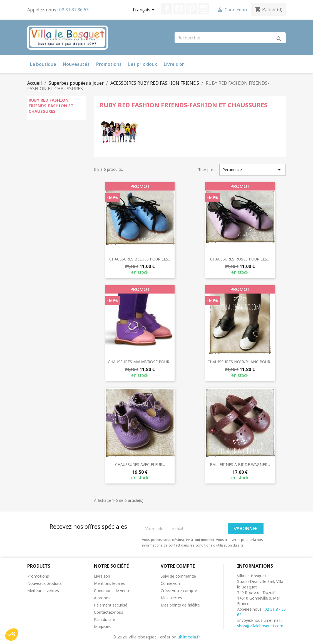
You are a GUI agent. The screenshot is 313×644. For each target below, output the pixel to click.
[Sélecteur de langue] (145, 10)
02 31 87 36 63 (74, 10)
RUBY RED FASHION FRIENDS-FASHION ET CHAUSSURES (51, 106)
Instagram (203, 9)
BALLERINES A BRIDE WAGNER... (240, 464)
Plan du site (105, 619)
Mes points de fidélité (180, 605)
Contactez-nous (109, 612)
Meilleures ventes (43, 591)
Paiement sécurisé (111, 605)
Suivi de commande (178, 576)
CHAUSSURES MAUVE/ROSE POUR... (140, 362)
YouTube (179, 9)
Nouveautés (76, 64)
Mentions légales (109, 583)
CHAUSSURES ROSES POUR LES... (240, 259)
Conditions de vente (112, 591)
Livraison (102, 576)
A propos (102, 598)
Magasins (103, 627)
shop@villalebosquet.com (260, 626)
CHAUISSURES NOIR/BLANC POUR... (240, 362)
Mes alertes (171, 598)
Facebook (167, 9)
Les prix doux (143, 64)
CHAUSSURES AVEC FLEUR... (140, 464)
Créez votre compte (179, 591)
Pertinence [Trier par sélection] (253, 170)
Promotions (109, 64)
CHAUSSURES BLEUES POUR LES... (140, 259)
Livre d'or (174, 64)
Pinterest (191, 9)
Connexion (170, 583)
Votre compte (178, 566)
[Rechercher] (230, 38)
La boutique (43, 64)
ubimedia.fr (189, 637)
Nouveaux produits (44, 583)
